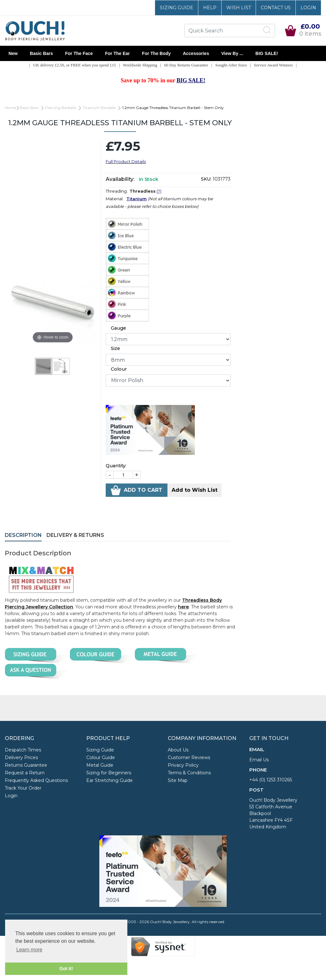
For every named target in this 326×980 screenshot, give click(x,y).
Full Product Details (126, 161)
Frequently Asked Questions (36, 780)
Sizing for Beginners (109, 773)
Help (210, 8)
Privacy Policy (183, 765)
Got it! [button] (66, 969)
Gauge (118, 328)
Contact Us (276, 8)
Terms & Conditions (189, 773)
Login (308, 8)
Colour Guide (101, 757)
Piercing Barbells (61, 108)
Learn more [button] (29, 950)
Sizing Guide (177, 8)
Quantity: (116, 466)
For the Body (156, 53)
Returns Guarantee (26, 765)
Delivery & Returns (75, 535)
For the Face (79, 53)
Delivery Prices (21, 757)
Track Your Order (23, 788)
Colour (119, 369)
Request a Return (25, 773)
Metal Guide (100, 765)
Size (115, 348)
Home (10, 108)
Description (23, 535)
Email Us (259, 760)
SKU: (206, 179)
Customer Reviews (189, 757)
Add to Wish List (195, 490)
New (13, 53)
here (183, 607)
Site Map (178, 780)
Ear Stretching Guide (110, 780)
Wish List (239, 8)
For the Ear (117, 53)
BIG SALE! (267, 53)
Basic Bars (41, 53)
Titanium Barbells (99, 108)
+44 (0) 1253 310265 (271, 780)
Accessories (196, 53)
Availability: (120, 179)
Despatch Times (23, 750)
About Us (178, 750)
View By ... (232, 53)
